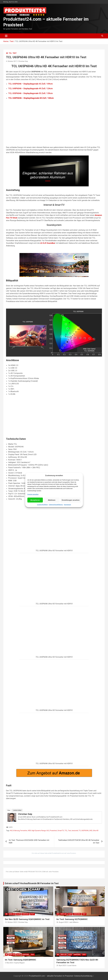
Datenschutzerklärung (56, 505)
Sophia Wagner (19, 963)
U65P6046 (85, 831)
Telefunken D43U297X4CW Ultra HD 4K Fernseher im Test (79, 841)
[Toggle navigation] (6, 36)
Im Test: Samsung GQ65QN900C (21, 960)
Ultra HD (96, 831)
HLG (48, 831)
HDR (29, 831)
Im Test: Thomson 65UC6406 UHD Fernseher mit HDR (29, 841)
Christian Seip (23, 61)
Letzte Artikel (17, 810)
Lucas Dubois (72, 966)
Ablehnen (52, 500)
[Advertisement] (54, 126)
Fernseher (24, 831)
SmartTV (61, 831)
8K (6, 914)
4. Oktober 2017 (12, 61)
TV (80, 831)
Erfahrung (16, 831)
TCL (10, 53)
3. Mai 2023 (9, 963)
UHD (91, 831)
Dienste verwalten (33, 494)
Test (15, 53)
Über (9, 810)
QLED (19, 914)
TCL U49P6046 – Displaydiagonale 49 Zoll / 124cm (30, 88)
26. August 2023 (62, 922)
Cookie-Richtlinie (42, 505)
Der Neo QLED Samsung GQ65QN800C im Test (27, 919)
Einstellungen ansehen (71, 500)
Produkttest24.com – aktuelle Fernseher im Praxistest (51, 976)
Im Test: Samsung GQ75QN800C (72, 919)
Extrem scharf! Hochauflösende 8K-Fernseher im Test (32, 883)
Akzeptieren (35, 500)
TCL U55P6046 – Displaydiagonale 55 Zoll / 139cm (30, 93)
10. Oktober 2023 (11, 922)
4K (7, 53)
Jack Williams (74, 922)
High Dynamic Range (39, 831)
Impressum (67, 505)
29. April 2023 (61, 966)
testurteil (75, 831)
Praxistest (53, 831)
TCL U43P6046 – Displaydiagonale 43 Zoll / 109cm (30, 84)
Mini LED (12, 914)
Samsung (25, 914)
